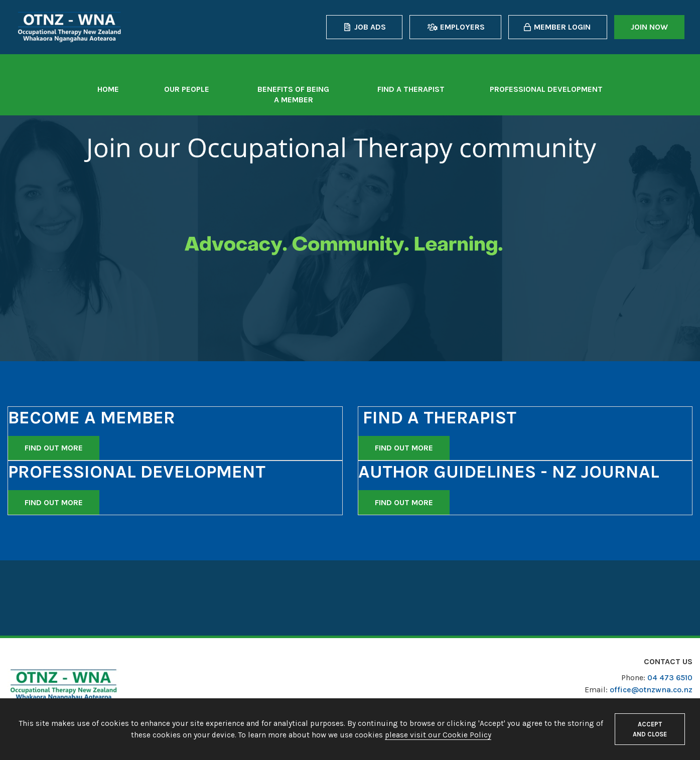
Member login (562, 27)
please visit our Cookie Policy (438, 735)
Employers (462, 27)
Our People (187, 89)
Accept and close (650, 729)
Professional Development (546, 89)
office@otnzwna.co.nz (651, 690)
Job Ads (370, 27)
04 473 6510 (670, 677)
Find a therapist (411, 89)
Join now (649, 27)
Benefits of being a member (293, 94)
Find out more (54, 448)
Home (108, 89)
